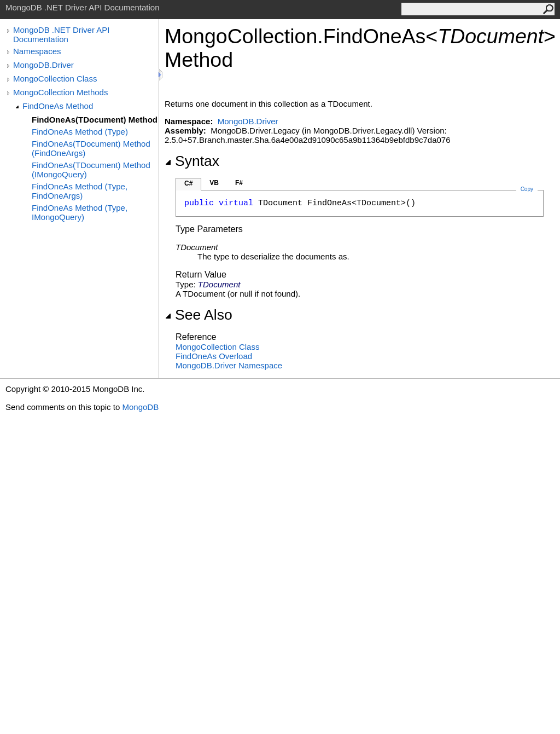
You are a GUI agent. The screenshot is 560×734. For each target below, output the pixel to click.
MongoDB (140, 407)
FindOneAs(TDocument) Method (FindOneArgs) (91, 148)
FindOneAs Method (58, 106)
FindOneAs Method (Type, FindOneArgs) (80, 191)
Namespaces (37, 51)
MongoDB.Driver (43, 65)
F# (239, 183)
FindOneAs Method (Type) (80, 132)
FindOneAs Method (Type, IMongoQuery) (80, 212)
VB (214, 183)
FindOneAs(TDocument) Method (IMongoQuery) (91, 170)
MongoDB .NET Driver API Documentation (61, 34)
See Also (199, 315)
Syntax (192, 161)
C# (188, 183)
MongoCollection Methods (60, 92)
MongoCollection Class (55, 79)
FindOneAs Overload (214, 356)
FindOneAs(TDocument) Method (95, 120)
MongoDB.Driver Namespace (229, 365)
